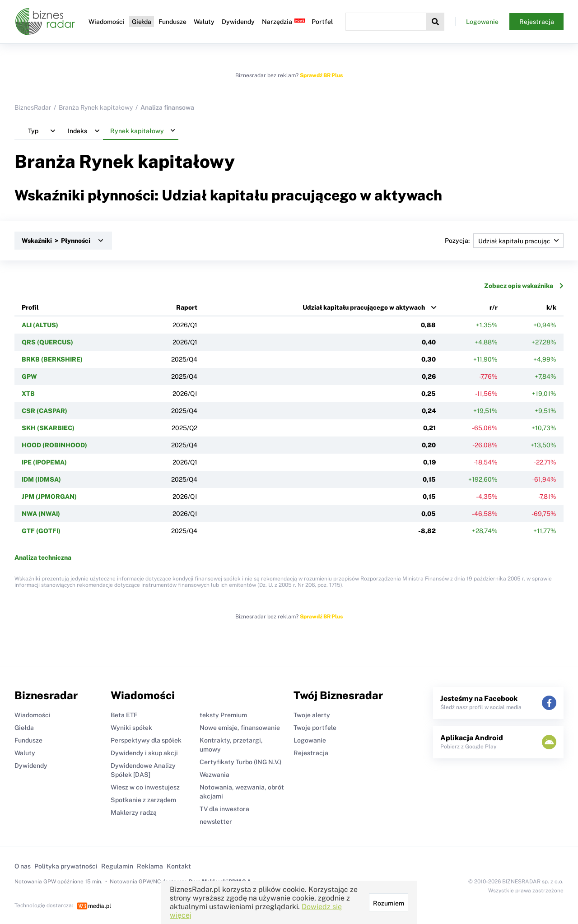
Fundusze (172, 22)
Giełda (142, 22)
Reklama (150, 866)
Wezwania (214, 775)
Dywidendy (238, 22)
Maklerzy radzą (134, 813)
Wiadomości (107, 22)
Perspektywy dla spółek (146, 740)
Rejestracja (537, 22)
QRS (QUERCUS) (47, 342)
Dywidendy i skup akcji (144, 753)
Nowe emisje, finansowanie (240, 728)
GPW (29, 376)
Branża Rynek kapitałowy (96, 107)
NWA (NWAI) (41, 514)
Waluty (204, 22)
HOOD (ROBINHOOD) (54, 445)
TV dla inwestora (224, 809)
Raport (187, 307)
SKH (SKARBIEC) (48, 428)
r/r (494, 307)
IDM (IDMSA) (41, 479)
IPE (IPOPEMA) (44, 462)
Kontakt (179, 866)
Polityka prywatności (66, 866)
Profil (30, 307)
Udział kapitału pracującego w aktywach (364, 307)
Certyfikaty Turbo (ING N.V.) (240, 762)
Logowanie (482, 22)
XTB (28, 394)
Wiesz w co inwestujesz (145, 787)
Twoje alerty (312, 715)
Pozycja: (504, 241)
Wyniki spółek (131, 728)
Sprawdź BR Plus (321, 75)
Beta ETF (124, 715)
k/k (551, 307)
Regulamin (117, 866)
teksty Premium (223, 715)
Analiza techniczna (43, 557)
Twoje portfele (315, 728)
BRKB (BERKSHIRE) (52, 359)
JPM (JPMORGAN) (49, 497)
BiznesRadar (33, 107)
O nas (23, 866)
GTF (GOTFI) (41, 531)
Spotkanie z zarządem (143, 800)
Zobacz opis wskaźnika (524, 286)
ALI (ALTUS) (40, 325)
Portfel (322, 22)
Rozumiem (389, 903)
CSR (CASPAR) (44, 411)
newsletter (216, 822)
